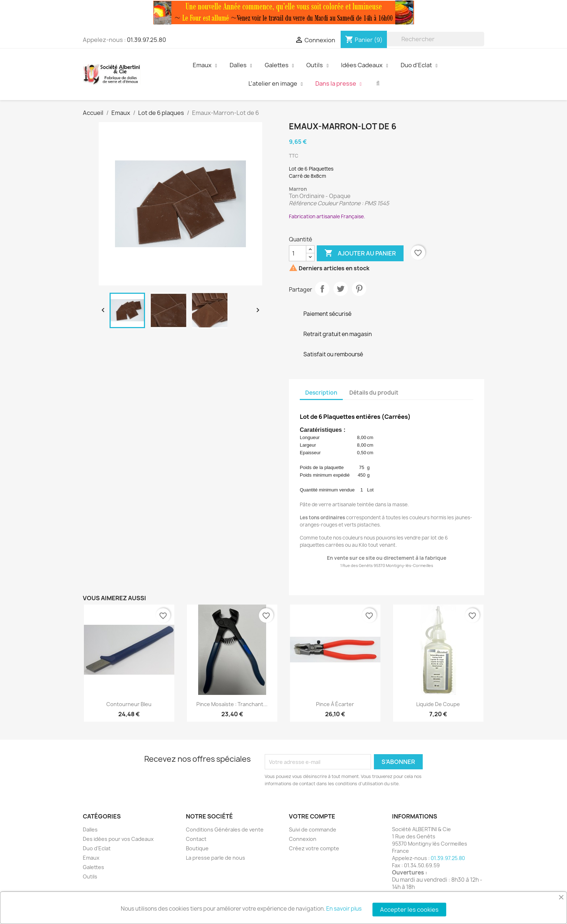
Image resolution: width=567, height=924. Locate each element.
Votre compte (312, 816)
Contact (196, 839)
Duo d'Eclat (97, 848)
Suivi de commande (313, 830)
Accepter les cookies (409, 910)
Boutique (197, 848)
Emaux (91, 858)
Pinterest (359, 289)
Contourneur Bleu (129, 704)
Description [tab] (321, 393)
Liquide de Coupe (438, 704)
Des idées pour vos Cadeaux (118, 839)
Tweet (341, 289)
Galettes (93, 867)
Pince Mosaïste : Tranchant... (232, 704)
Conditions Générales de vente (225, 830)
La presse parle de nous (216, 858)
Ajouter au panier (360, 253)
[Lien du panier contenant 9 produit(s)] (364, 40)
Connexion (303, 839)
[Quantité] (298, 253)
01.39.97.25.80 (146, 40)
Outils (90, 876)
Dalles (90, 830)
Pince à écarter (335, 704)
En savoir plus (344, 909)
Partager (322, 289)
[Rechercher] (436, 39)
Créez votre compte (314, 848)
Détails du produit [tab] (374, 393)
